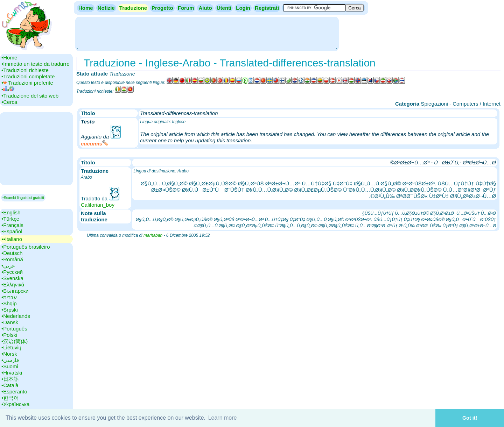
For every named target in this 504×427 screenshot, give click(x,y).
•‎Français (12, 225)
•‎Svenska (12, 278)
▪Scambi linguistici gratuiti (23, 198)
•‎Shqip (9, 303)
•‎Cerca (9, 102)
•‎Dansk (10, 322)
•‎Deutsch (12, 253)
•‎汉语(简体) (15, 341)
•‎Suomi (10, 366)
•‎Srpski (10, 310)
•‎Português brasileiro (26, 247)
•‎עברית (9, 297)
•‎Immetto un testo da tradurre (36, 64)
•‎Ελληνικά (13, 284)
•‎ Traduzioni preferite (27, 83)
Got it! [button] (470, 418)
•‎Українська (15, 404)
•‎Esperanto (14, 392)
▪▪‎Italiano (12, 239)
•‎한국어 (10, 398)
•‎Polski (9, 335)
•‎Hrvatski (12, 373)
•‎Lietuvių (11, 347)
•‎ (8, 89)
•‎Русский (12, 272)
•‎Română (12, 259)
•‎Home (9, 58)
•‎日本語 (10, 379)
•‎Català (10, 385)
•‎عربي (8, 266)
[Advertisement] (207, 33)
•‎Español (12, 231)
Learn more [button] (223, 418)
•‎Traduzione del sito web (30, 96)
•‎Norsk (9, 354)
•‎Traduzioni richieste (25, 70)
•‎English (11, 212)
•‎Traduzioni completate (28, 76)
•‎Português (14, 329)
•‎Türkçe (10, 219)
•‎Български (15, 291)
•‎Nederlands (16, 316)
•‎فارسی (10, 360)
